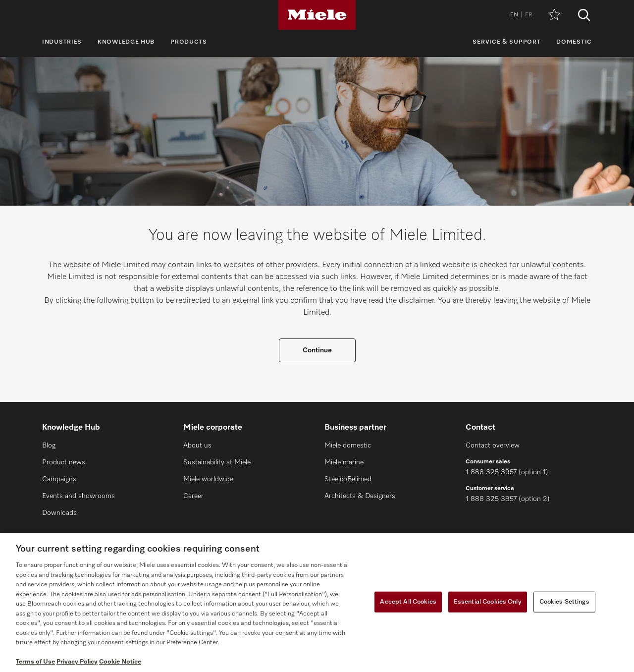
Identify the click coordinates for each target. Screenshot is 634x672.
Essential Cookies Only (488, 602)
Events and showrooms (79, 496)
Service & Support (506, 42)
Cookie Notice (120, 662)
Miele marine (344, 462)
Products (189, 42)
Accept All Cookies (408, 602)
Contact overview (493, 446)
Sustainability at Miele (217, 462)
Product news (64, 462)
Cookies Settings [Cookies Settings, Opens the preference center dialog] (564, 602)
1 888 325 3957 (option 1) (507, 472)
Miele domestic (348, 446)
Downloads (59, 513)
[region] (317, 603)
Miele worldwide (208, 479)
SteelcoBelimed (348, 479)
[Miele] (317, 15)
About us (197, 446)
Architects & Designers (360, 496)
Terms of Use (35, 662)
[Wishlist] (554, 15)
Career (193, 496)
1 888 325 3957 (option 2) (508, 499)
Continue (317, 350)
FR (529, 15)
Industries (62, 42)
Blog (49, 446)
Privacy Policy (77, 662)
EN (514, 15)
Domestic (574, 42)
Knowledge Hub (126, 42)
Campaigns (59, 479)
